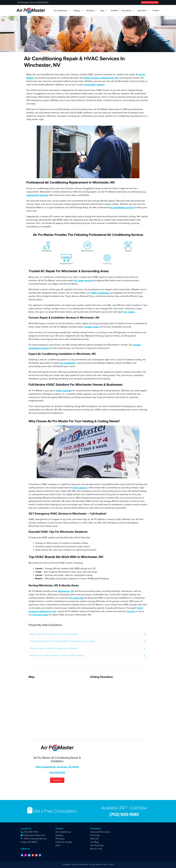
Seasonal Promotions (100, 832)
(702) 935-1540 (29, 832)
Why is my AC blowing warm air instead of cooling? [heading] (54, 634)
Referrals (94, 839)
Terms (111, 865)
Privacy (105, 865)
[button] (145, 634)
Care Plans (144, 10)
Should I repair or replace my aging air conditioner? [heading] (54, 648)
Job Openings (97, 845)
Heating (79, 10)
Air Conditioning (63, 10)
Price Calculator (150, 3)
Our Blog (94, 842)
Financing (95, 835)
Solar (104, 10)
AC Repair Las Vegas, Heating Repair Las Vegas (136, 838)
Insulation (115, 10)
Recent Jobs (96, 849)
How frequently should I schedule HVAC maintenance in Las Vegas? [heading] (63, 641)
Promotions (128, 10)
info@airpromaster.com (33, 835)
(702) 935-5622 (40, 615)
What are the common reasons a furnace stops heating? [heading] (57, 655)
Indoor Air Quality (64, 842)
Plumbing (92, 10)
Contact (156, 10)
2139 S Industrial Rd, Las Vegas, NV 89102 (57, 767)
